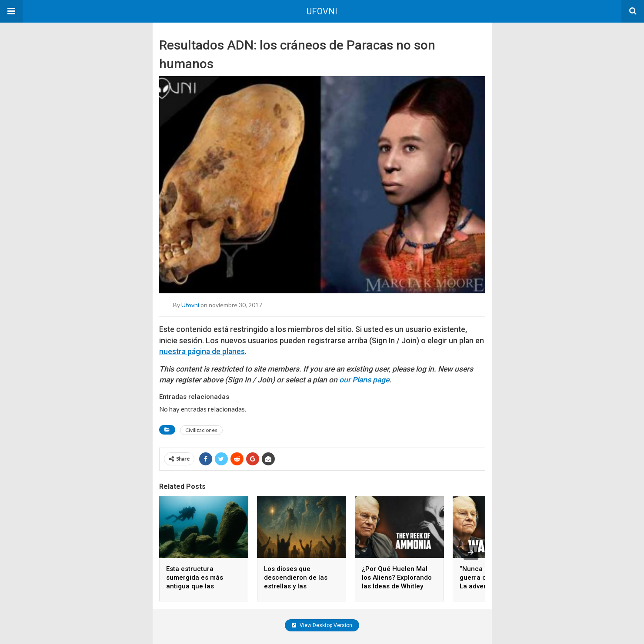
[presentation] (471, 552)
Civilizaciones (201, 430)
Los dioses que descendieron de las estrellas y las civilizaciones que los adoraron (297, 586)
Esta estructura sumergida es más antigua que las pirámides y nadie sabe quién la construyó (202, 586)
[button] (11, 11)
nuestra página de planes (202, 352)
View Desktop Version (322, 625)
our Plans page (364, 380)
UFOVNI (322, 11)
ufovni (190, 305)
